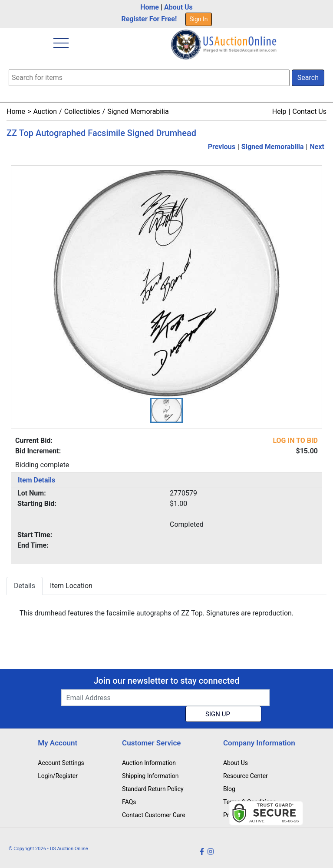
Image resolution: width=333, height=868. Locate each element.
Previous (222, 147)
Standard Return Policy (153, 789)
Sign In (198, 19)
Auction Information (149, 763)
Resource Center (246, 776)
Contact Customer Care (154, 815)
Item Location (71, 586)
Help (279, 111)
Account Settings (61, 763)
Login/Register (58, 776)
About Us (178, 7)
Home (150, 7)
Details (25, 586)
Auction (45, 111)
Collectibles (82, 111)
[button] (166, 410)
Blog (229, 789)
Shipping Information (150, 776)
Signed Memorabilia (138, 111)
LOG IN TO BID (295, 441)
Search (308, 78)
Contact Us (309, 111)
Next (317, 147)
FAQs (129, 802)
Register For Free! (149, 19)
